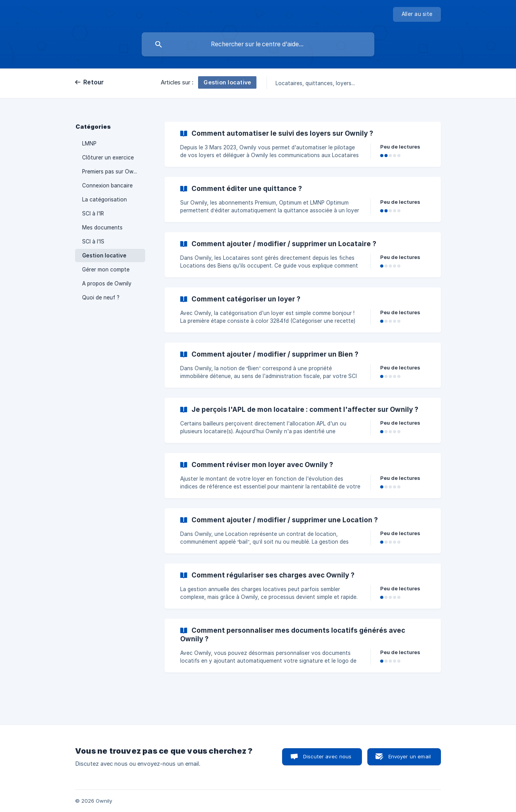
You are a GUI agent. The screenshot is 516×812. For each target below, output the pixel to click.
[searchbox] (258, 44)
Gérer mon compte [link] (106, 269)
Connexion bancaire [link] (107, 185)
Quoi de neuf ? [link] (101, 297)
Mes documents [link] (102, 227)
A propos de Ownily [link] (107, 283)
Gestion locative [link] (104, 255)
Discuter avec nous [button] (327, 756)
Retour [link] (94, 82)
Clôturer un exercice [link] (108, 157)
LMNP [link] (89, 143)
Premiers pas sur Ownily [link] (112, 171)
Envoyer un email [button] (410, 756)
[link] (303, 144)
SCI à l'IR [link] (93, 213)
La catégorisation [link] (104, 199)
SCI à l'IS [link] (93, 241)
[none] (417, 14)
